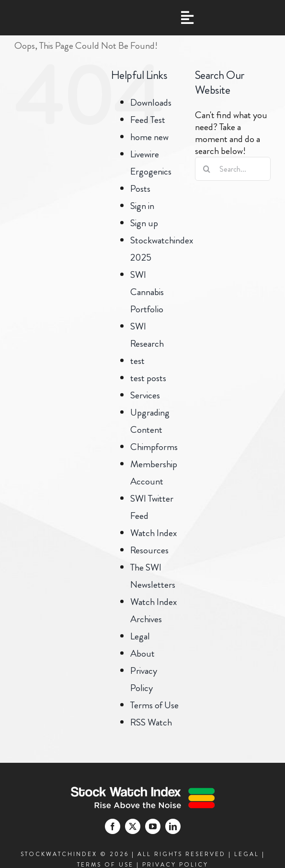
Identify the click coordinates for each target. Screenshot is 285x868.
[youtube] (153, 826)
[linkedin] (173, 826)
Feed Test (148, 120)
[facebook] (113, 826)
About (142, 654)
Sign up (144, 223)
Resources (149, 550)
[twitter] (133, 826)
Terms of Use (154, 705)
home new (149, 137)
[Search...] (233, 169)
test (137, 361)
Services (145, 395)
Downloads (151, 103)
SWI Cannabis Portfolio (147, 292)
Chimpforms (154, 447)
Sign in (142, 206)
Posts (140, 189)
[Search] (207, 169)
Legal (140, 636)
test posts (148, 378)
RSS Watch (151, 722)
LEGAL (247, 854)
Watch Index (154, 533)
